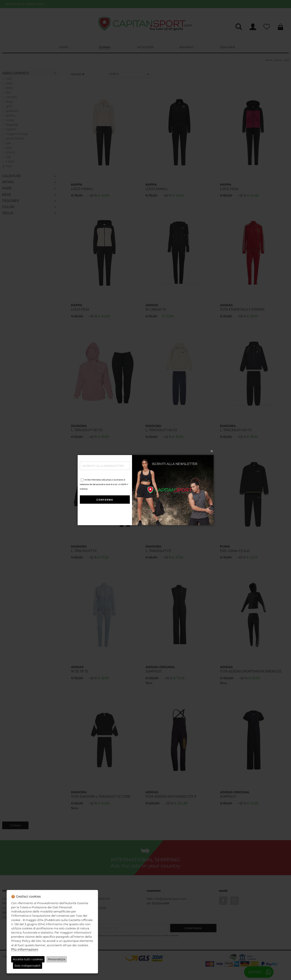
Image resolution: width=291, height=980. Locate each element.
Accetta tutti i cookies (28, 959)
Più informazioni (25, 949)
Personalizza (57, 959)
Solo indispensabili (28, 966)
